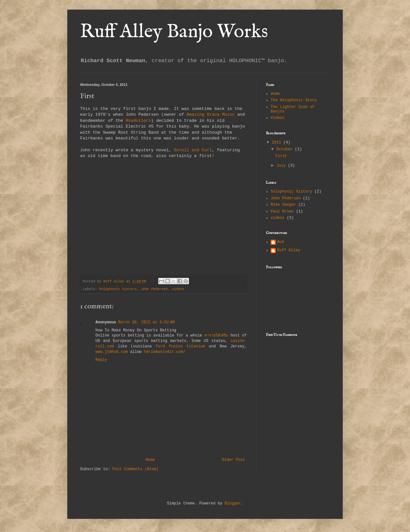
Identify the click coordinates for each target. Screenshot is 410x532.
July (282, 166)
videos (178, 289)
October (286, 149)
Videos (278, 118)
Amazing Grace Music (210, 115)
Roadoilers (138, 121)
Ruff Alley (289, 250)
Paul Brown (282, 212)
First (281, 156)
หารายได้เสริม (216, 336)
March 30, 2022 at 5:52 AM (146, 322)
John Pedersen (154, 289)
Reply (101, 360)
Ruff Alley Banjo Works (174, 32)
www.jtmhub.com (112, 352)
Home (150, 460)
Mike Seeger (283, 205)
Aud (281, 242)
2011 (278, 143)
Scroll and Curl (193, 150)
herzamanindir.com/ (165, 352)
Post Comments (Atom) (135, 469)
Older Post (234, 460)
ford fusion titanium (180, 346)
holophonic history (118, 289)
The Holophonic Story (294, 100)
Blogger (233, 503)
